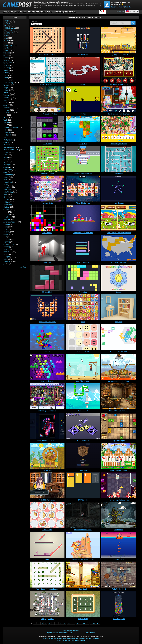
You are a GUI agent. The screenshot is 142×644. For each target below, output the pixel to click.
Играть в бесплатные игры (68, 638)
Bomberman (8, 175)
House (6, 70)
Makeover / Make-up (11, 150)
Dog (5, 137)
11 (69, 623)
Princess (7, 200)
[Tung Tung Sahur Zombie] (119, 40)
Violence (7, 53)
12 (73, 623)
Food (5, 43)
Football (7, 219)
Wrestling (7, 85)
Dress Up (7, 262)
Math (5, 195)
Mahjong (7, 145)
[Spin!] (47, 545)
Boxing (6, 35)
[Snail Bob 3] (83, 575)
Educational (8, 108)
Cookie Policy (90, 633)
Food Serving (8, 83)
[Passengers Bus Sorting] (83, 159)
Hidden (6, 40)
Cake (5, 212)
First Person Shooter (11, 127)
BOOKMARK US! (70, 12)
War (5, 162)
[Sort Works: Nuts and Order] (83, 218)
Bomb (6, 227)
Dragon (6, 80)
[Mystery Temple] (119, 426)
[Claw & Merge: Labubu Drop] (119, 485)
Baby (5, 259)
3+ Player (7, 23)
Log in (122, 7)
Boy (5, 125)
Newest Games (21, 12)
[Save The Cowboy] (83, 367)
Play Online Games (78, 640)
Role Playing (8, 192)
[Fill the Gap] (83, 278)
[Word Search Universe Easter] (47, 575)
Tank (5, 120)
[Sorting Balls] (83, 40)
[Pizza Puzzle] (47, 515)
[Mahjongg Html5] (47, 604)
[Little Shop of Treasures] (47, 396)
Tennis (6, 118)
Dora (5, 75)
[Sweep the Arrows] (83, 248)
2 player (7, 21)
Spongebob (8, 63)
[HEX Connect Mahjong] (119, 337)
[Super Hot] (47, 248)
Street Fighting (9, 244)
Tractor (6, 123)
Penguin (7, 224)
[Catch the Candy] (47, 456)
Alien (5, 105)
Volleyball (7, 132)
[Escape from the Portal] (83, 515)
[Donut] (83, 307)
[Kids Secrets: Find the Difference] (119, 218)
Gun (5, 55)
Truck (6, 185)
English (130, 11)
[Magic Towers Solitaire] (119, 456)
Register (128, 7)
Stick (5, 180)
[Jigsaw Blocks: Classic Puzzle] (47, 426)
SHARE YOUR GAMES (55, 12)
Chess (6, 254)
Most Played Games (37, 12)
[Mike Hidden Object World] (119, 396)
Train (5, 249)
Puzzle (6, 217)
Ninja (5, 197)
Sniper (6, 234)
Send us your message (71, 631)
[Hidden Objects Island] (119, 129)
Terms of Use (67, 633)
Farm (5, 100)
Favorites (115, 7)
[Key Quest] (119, 307)
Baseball (7, 65)
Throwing (7, 98)
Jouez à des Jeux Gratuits (89, 638)
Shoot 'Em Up (9, 33)
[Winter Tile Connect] (83, 189)
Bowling (6, 60)
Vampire (7, 214)
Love (5, 38)
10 (64, 623)
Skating (6, 207)
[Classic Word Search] (47, 70)
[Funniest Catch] (119, 545)
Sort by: (34, 22)
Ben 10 (6, 26)
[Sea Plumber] (119, 159)
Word (5, 155)
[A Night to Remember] (47, 485)
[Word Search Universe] (47, 40)
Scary (6, 172)
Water (6, 157)
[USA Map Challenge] (119, 248)
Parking (6, 110)
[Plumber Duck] (83, 396)
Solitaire (7, 202)
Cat (5, 115)
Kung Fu (7, 239)
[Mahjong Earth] (47, 189)
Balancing (7, 50)
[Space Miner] (47, 129)
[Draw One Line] (119, 189)
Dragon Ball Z (9, 31)
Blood (6, 78)
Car (5, 160)
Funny (6, 177)
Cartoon (7, 210)
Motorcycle (8, 45)
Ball (5, 130)
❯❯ (95, 623)
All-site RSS (57, 633)
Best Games (8, 12)
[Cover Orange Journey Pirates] (119, 367)
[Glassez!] (119, 278)
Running (7, 247)
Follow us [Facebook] (120, 11)
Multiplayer (8, 182)
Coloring (7, 232)
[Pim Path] (83, 99)
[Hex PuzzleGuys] (47, 367)
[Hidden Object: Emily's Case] (47, 99)
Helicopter (7, 165)
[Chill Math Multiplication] (119, 70)
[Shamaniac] (119, 515)
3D (5, 264)
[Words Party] (83, 604)
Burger (6, 88)
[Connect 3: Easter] (47, 159)
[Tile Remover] (47, 218)
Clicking (6, 142)
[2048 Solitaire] (83, 485)
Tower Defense (9, 147)
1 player (7, 257)
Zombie (6, 95)
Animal (6, 103)
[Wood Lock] (83, 456)
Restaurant (8, 170)
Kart (5, 237)
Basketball (7, 135)
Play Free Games (50, 638)
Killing (6, 90)
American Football (10, 222)
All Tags (24, 267)
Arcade (6, 58)
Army (5, 229)
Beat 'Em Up (8, 190)
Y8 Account (8, 113)
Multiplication (9, 140)
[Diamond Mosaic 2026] (47, 307)
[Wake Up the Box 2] (119, 575)
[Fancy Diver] (83, 129)
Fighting (7, 242)
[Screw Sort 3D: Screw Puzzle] (83, 545)
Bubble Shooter (9, 28)
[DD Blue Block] (47, 278)
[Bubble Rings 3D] (119, 604)
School (6, 73)
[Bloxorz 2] (83, 70)
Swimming (7, 252)
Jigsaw (6, 167)
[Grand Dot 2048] (83, 337)
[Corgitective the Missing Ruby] (119, 99)
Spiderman (8, 205)
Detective (7, 187)
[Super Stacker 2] (83, 426)
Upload (50, 633)
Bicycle (6, 48)
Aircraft (6, 152)
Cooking (7, 68)
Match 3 (7, 93)
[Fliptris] (47, 337)
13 (78, 623)
